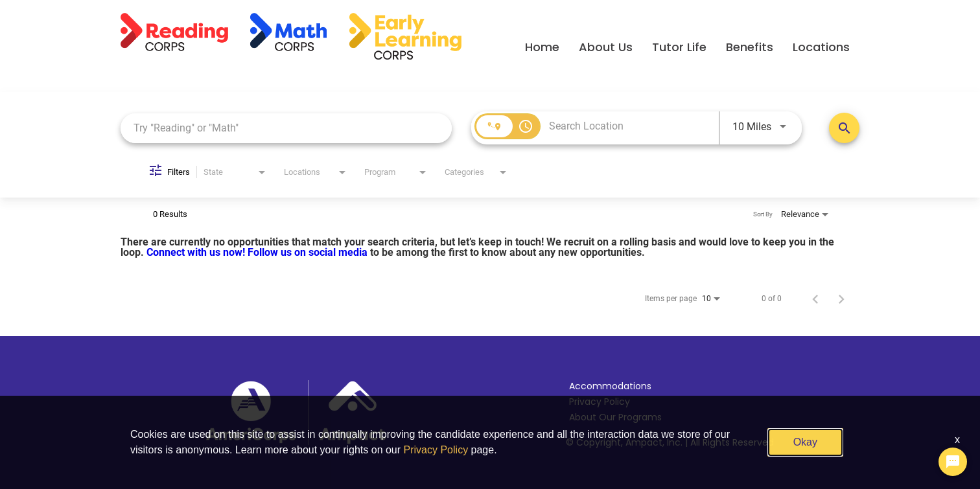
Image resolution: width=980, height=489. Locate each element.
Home (542, 47)
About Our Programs (615, 417)
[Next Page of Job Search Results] (841, 299)
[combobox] (286, 128)
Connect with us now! (197, 252)
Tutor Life (679, 47)
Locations (821, 47)
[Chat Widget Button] (953, 462)
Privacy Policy (600, 402)
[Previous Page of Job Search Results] (815, 299)
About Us (606, 47)
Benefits (750, 47)
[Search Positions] (844, 128)
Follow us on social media (309, 252)
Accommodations (610, 386)
